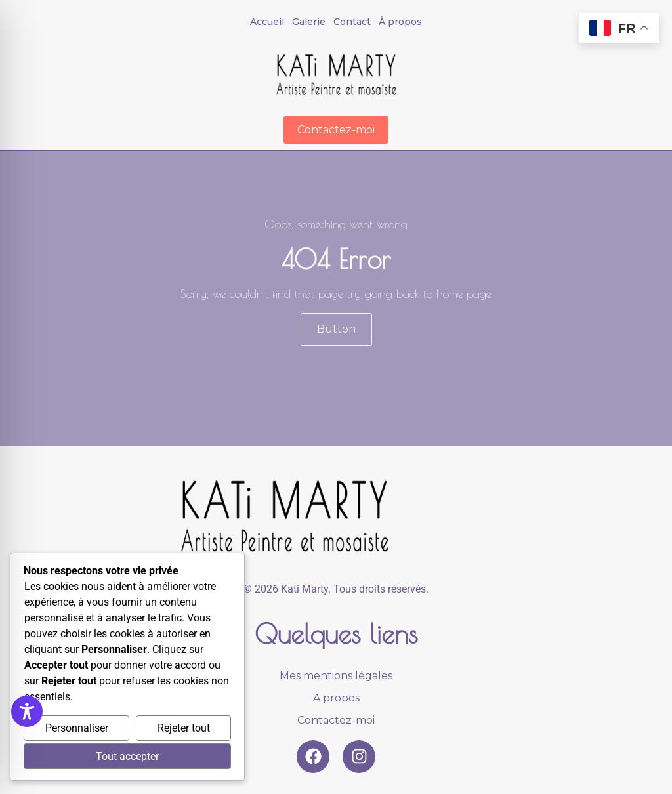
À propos (400, 22)
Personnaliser (77, 728)
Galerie (309, 22)
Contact (352, 22)
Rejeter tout (184, 728)
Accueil (267, 22)
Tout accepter (127, 756)
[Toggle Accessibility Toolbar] (27, 711)
